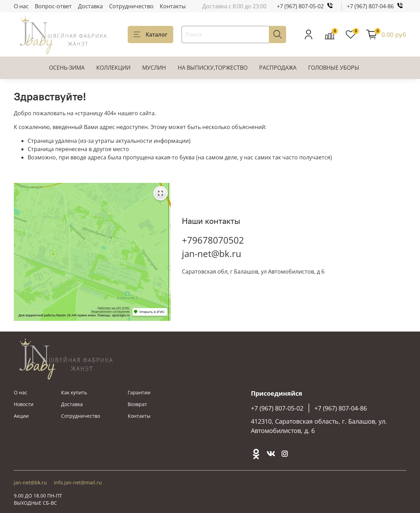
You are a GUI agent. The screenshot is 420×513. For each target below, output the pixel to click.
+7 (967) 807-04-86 (377, 6)
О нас (21, 6)
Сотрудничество (131, 6)
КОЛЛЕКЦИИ (113, 68)
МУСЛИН (154, 68)
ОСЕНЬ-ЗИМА (67, 68)
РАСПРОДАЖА (278, 68)
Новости (24, 404)
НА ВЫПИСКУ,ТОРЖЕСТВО (213, 68)
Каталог (150, 34)
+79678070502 (213, 240)
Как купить (74, 392)
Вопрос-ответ (53, 6)
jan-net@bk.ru (212, 254)
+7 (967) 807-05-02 (306, 6)
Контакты (173, 6)
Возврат (137, 404)
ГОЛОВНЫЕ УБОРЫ (334, 68)
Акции (21, 416)
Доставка (90, 6)
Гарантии (139, 392)
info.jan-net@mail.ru (78, 482)
